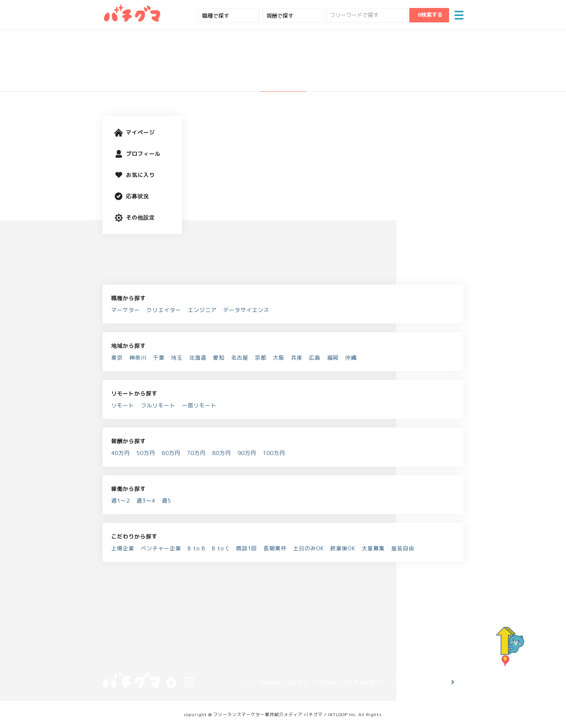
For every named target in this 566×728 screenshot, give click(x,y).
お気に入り (134, 175)
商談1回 (247, 548)
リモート (123, 405)
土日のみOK (308, 548)
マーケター (126, 310)
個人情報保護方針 (364, 682)
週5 (166, 501)
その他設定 (134, 218)
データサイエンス (246, 310)
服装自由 (403, 548)
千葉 (159, 358)
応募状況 (132, 196)
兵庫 (297, 358)
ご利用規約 (326, 682)
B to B (197, 548)
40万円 (121, 453)
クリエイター (164, 310)
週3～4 (146, 501)
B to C (221, 548)
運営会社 (297, 682)
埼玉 (177, 358)
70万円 (196, 453)
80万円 (222, 453)
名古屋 (240, 358)
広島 (315, 358)
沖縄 (351, 358)
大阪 (279, 358)
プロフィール (137, 154)
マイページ (134, 132)
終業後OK (343, 548)
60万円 (171, 453)
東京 (117, 358)
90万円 (247, 453)
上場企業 (123, 548)
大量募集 (373, 548)
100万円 (274, 453)
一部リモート (199, 405)
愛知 (219, 358)
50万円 (146, 453)
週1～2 (121, 501)
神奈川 (138, 358)
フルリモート (158, 405)
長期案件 (275, 548)
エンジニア (202, 310)
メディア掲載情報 (261, 682)
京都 (261, 358)
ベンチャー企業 (161, 548)
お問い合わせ (425, 683)
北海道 (198, 358)
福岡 (333, 358)
